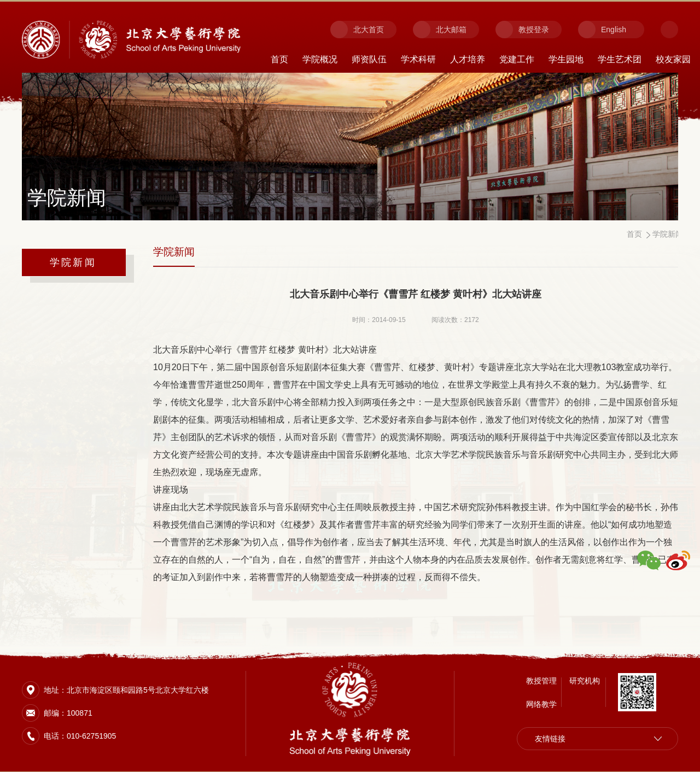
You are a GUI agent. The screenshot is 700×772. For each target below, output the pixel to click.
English (614, 30)
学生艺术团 (620, 59)
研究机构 (585, 680)
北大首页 (369, 30)
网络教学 (541, 703)
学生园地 (566, 59)
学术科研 (418, 59)
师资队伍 (369, 59)
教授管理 (541, 680)
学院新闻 (73, 262)
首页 (279, 59)
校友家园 (673, 59)
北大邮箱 (451, 30)
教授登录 (534, 30)
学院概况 (320, 59)
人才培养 (468, 59)
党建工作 (517, 59)
